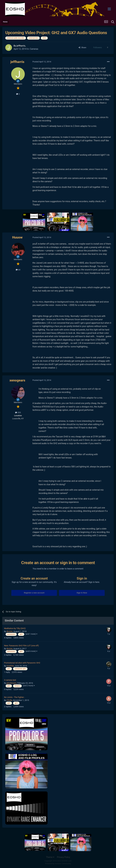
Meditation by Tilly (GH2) (15, 628)
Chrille (9, 700)
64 (18, 270)
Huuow (17, 237)
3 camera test (10, 680)
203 (18, 412)
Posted (42, 62)
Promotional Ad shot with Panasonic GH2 (22, 663)
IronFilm (10, 666)
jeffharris (21, 46)
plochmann (12, 683)
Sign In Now (82, 593)
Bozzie (10, 631)
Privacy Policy (63, 857)
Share (82, 47)
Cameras (34, 49)
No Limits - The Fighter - (14, 697)
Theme (50, 857)
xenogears (17, 380)
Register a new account (34, 593)
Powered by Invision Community (58, 864)
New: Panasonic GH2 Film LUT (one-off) (21, 646)
